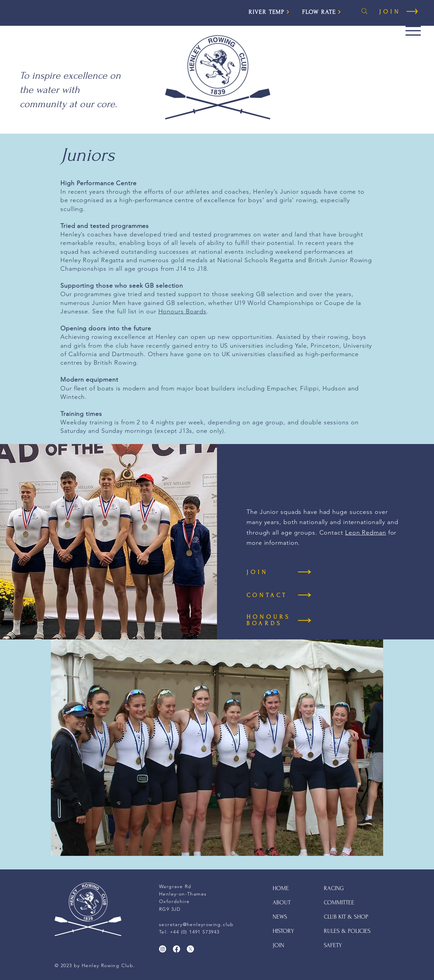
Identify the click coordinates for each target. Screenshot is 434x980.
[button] (413, 31)
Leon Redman (366, 533)
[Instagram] (163, 949)
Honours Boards (183, 311)
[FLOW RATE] (322, 12)
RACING (334, 888)
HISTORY (283, 931)
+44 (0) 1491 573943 (195, 932)
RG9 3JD (170, 909)
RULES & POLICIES (347, 931)
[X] (190, 949)
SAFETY (333, 945)
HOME (281, 888)
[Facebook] (176, 949)
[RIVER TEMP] (269, 12)
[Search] (364, 11)
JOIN (278, 945)
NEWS (280, 917)
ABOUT (282, 902)
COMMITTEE (339, 902)
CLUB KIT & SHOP (346, 917)
